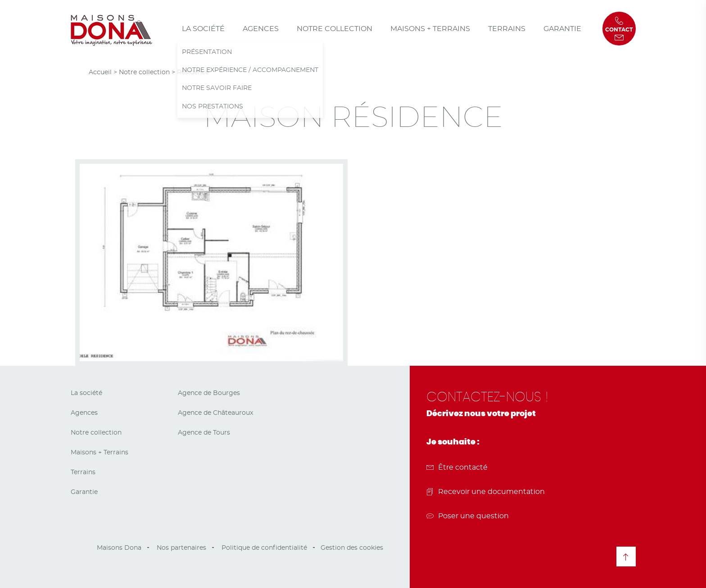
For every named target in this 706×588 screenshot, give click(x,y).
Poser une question (468, 516)
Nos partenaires (181, 548)
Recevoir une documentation (486, 492)
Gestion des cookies (352, 548)
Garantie (562, 29)
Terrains (507, 29)
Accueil (100, 72)
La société (203, 29)
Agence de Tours (204, 433)
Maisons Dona (119, 548)
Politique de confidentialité (264, 548)
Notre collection (335, 29)
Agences (261, 29)
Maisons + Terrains (430, 29)
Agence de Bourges (209, 393)
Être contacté (457, 467)
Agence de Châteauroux (215, 413)
